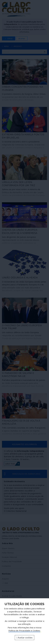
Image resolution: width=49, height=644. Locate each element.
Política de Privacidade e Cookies (24, 631)
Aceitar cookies (24, 638)
